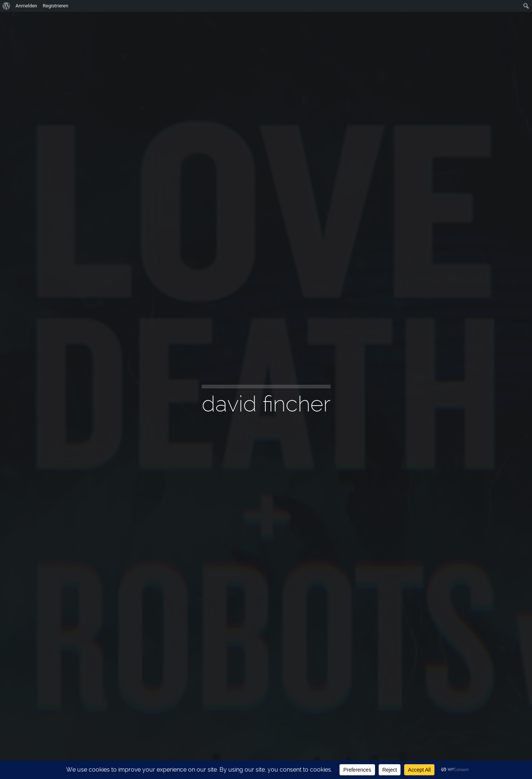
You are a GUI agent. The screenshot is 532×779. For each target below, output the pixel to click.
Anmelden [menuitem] (26, 6)
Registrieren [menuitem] (56, 6)
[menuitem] (6, 6)
